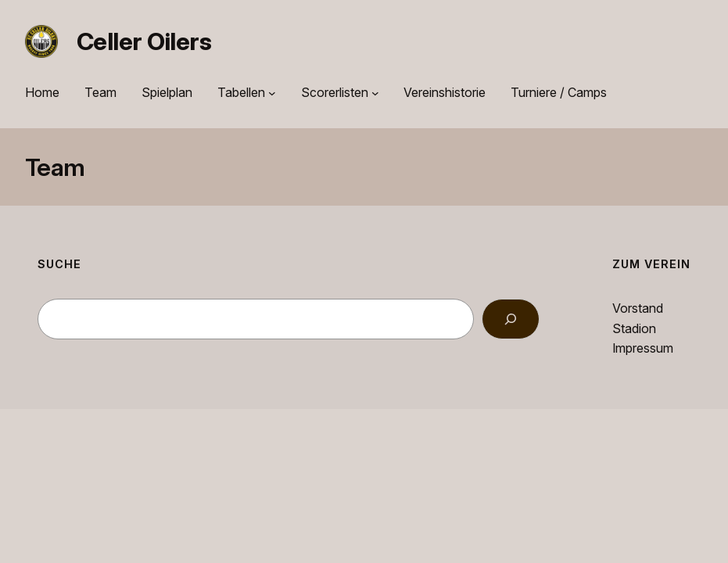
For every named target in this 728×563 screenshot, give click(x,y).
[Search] (511, 319)
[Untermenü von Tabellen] (272, 93)
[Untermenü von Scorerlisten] (375, 93)
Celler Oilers (144, 41)
